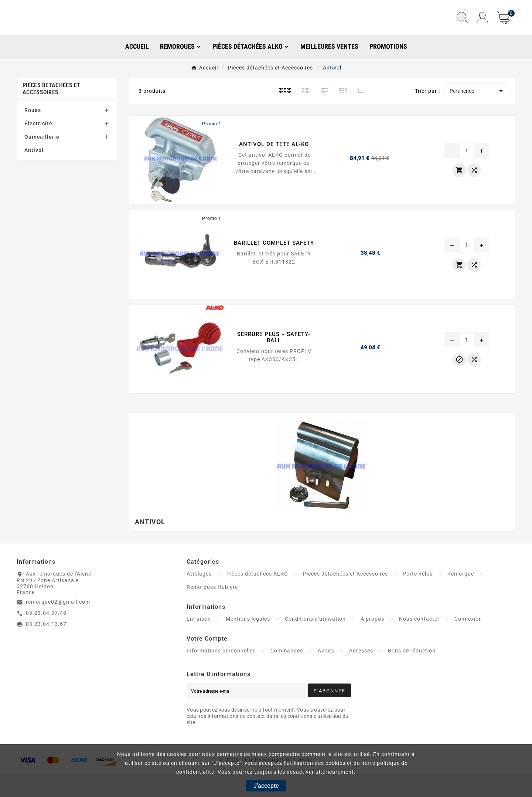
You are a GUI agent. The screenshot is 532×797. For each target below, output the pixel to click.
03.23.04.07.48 (46, 637)
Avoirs (326, 675)
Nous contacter (419, 643)
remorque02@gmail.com (58, 626)
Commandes (287, 675)
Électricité (38, 148)
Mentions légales (248, 643)
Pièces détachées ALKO (257, 598)
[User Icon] (482, 30)
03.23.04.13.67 (46, 648)
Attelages (199, 598)
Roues (33, 135)
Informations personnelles (221, 675)
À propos (372, 643)
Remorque (461, 598)
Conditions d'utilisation (315, 643)
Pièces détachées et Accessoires (52, 113)
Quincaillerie (42, 161)
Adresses (361, 675)
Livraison (199, 643)
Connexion (468, 643)
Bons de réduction (412, 675)
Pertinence (478, 115)
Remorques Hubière (212, 611)
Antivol (34, 174)
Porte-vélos (418, 598)
